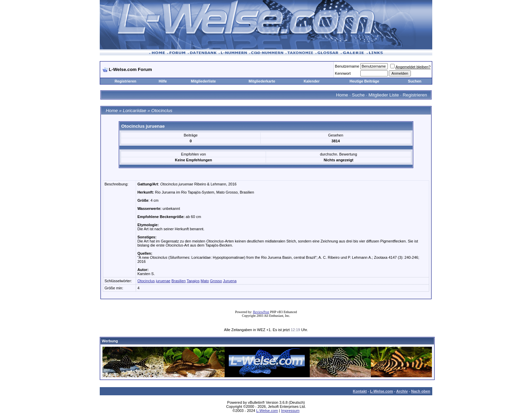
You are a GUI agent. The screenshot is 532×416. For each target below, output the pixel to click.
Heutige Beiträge (364, 81)
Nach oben (421, 391)
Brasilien (178, 281)
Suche (358, 95)
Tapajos (193, 281)
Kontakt (360, 391)
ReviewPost (261, 312)
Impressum (290, 411)
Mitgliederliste (203, 81)
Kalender (312, 81)
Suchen (415, 81)
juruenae (163, 281)
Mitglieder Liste (384, 95)
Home (342, 95)
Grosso (216, 281)
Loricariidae (135, 111)
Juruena (230, 281)
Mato (205, 281)
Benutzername (347, 66)
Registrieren (126, 81)
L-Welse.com (382, 391)
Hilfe (163, 81)
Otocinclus (162, 111)
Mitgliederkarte (262, 81)
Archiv (402, 391)
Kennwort (343, 73)
